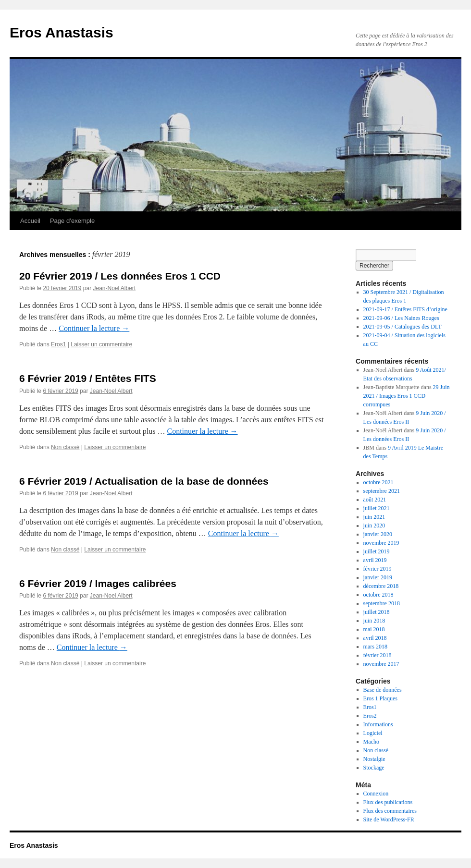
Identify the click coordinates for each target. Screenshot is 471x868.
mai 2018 (374, 629)
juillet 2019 (377, 551)
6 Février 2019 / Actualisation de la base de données (144, 481)
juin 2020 (374, 526)
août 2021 (375, 500)
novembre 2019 (381, 543)
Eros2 (370, 716)
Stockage (374, 768)
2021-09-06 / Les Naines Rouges (401, 318)
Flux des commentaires (390, 811)
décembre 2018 (381, 586)
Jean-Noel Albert (114, 288)
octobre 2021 (378, 482)
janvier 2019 (378, 577)
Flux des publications (388, 802)
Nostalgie (374, 759)
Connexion (376, 794)
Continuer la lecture (94, 328)
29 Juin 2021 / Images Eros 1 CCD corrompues (407, 396)
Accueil (30, 221)
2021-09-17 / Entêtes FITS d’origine (405, 309)
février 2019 (378, 569)
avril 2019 (375, 560)
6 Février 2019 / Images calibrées (98, 583)
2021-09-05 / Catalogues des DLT (403, 327)
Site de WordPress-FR (389, 819)
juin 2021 (374, 517)
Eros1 (58, 344)
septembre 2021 (382, 491)
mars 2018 (375, 647)
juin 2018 (374, 621)
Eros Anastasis (62, 32)
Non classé (65, 447)
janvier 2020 (378, 534)
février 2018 (378, 655)
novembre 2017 (381, 664)
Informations (378, 724)
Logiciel (373, 733)
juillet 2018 (377, 612)
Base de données (383, 690)
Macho (371, 742)
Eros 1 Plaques (380, 698)
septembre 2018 (382, 603)
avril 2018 (375, 638)
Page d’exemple (72, 221)
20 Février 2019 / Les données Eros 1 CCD (120, 276)
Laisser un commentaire (101, 344)
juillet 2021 (377, 508)
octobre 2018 (378, 595)
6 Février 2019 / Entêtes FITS (88, 378)
